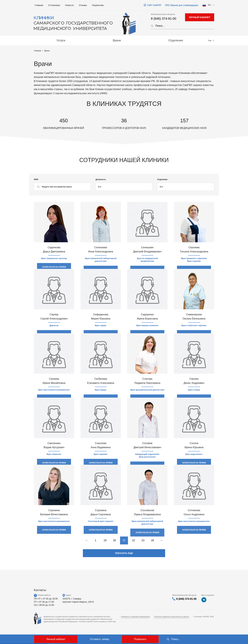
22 (133, 540)
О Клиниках (54, 5)
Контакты (199, 40)
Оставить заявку (100, 639)
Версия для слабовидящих (184, 5)
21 (124, 540)
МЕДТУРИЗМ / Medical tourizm (153, 40)
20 (115, 540)
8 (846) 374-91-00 (164, 19)
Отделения (106, 40)
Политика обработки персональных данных (172, 617)
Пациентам (98, 5)
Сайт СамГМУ (154, 5)
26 (152, 540)
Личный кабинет (56, 639)
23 (143, 540)
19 (105, 540)
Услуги (47, 40)
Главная (39, 5)
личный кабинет (200, 17)
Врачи (75, 40)
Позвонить (140, 639)
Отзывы (83, 5)
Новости (69, 5)
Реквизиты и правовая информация (135, 617)
